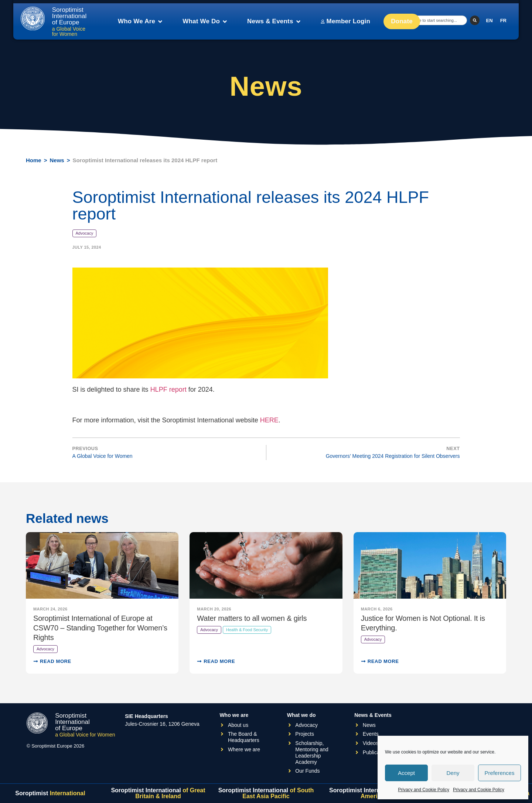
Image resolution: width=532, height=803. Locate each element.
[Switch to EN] (490, 21)
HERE (269, 420)
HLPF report (168, 389)
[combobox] (438, 20)
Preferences (500, 773)
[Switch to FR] (503, 21)
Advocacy (85, 233)
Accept (406, 773)
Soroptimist (50, 793)
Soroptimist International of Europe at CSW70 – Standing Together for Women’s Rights (100, 628)
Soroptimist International (158, 793)
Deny (453, 773)
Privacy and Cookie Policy (424, 790)
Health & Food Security (247, 630)
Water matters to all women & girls (252, 618)
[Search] (475, 20)
